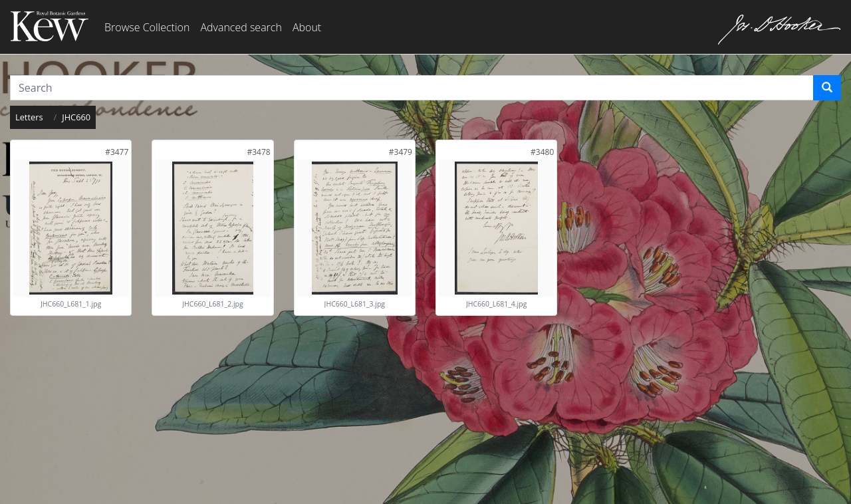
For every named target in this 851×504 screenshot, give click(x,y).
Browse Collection (147, 27)
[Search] (827, 88)
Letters (29, 117)
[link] (117, 152)
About (307, 27)
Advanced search (241, 27)
